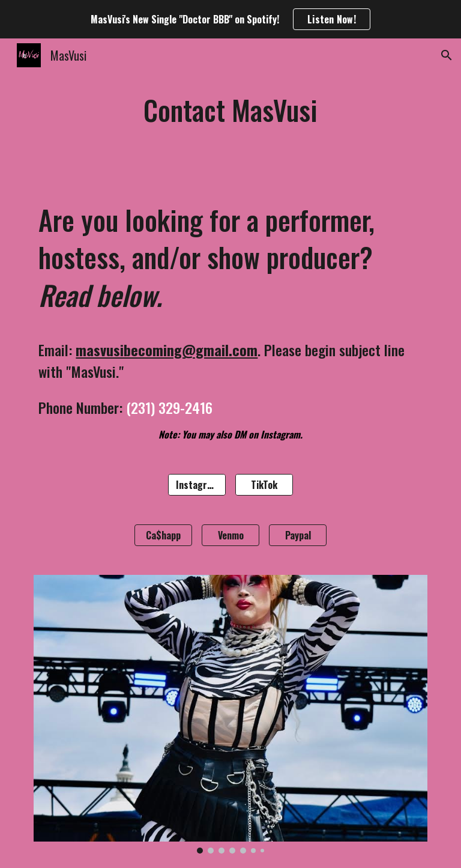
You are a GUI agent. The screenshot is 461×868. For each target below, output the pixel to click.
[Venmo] (230, 535)
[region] (230, 19)
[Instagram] (197, 485)
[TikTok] (264, 485)
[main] (230, 110)
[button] (447, 55)
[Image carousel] (230, 714)
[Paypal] (297, 535)
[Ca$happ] (163, 535)
